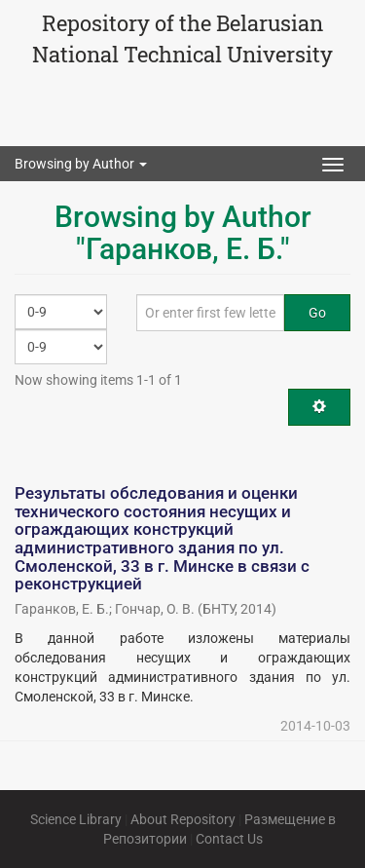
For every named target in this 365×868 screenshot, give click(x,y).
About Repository (183, 819)
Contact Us (229, 839)
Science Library (76, 819)
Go (317, 313)
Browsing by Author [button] (81, 164)
